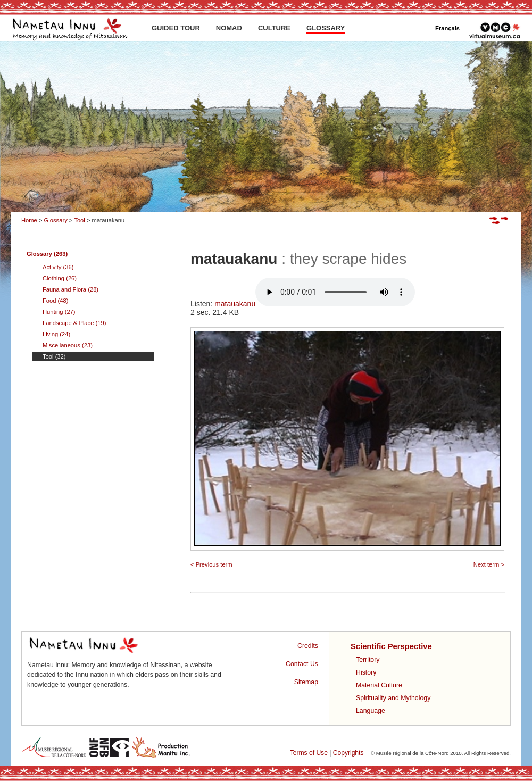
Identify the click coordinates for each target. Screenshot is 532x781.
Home (29, 220)
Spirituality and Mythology (393, 698)
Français (447, 28)
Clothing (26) (60, 278)
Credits (308, 646)
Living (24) (56, 334)
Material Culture (379, 685)
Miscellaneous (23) (68, 345)
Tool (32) (54, 356)
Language (371, 711)
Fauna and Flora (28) (70, 289)
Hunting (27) (59, 312)
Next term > (489, 564)
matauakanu (315, 304)
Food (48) (56, 301)
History (366, 672)
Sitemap (306, 682)
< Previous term (211, 564)
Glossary (56, 220)
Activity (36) (58, 267)
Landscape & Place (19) (74, 323)
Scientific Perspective (391, 646)
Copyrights (348, 753)
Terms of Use (309, 753)
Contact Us (302, 664)
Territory (368, 660)
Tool (80, 220)
